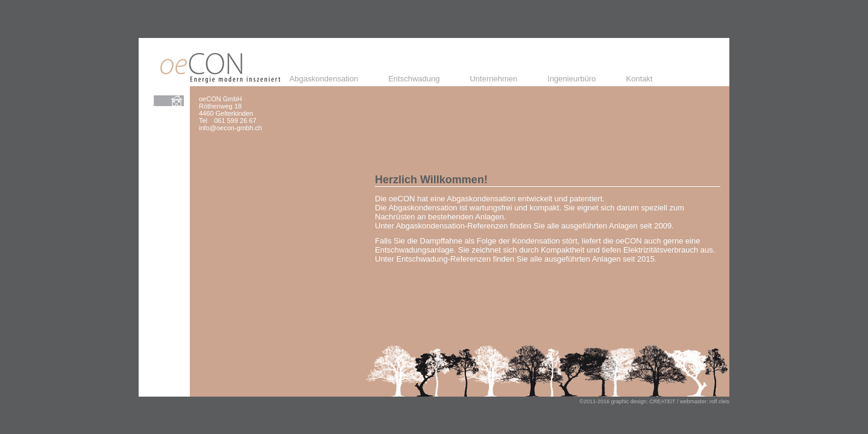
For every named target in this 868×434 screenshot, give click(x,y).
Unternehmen (493, 79)
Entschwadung (414, 79)
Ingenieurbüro (571, 79)
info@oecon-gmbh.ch (231, 128)
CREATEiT (662, 401)
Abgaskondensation (324, 79)
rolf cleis (719, 401)
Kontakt (640, 79)
